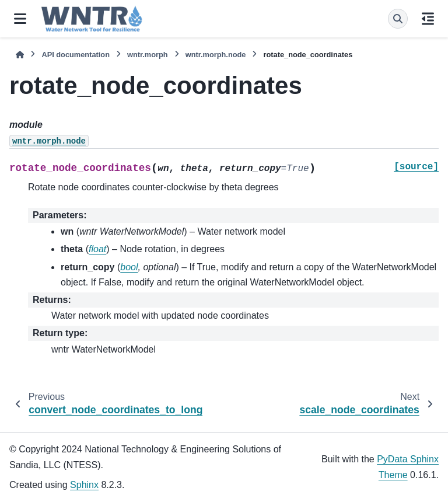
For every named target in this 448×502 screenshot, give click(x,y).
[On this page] (428, 19)
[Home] (20, 55)
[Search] (398, 19)
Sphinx (84, 485)
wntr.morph (148, 55)
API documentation (76, 55)
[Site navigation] (20, 19)
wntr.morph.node (216, 55)
